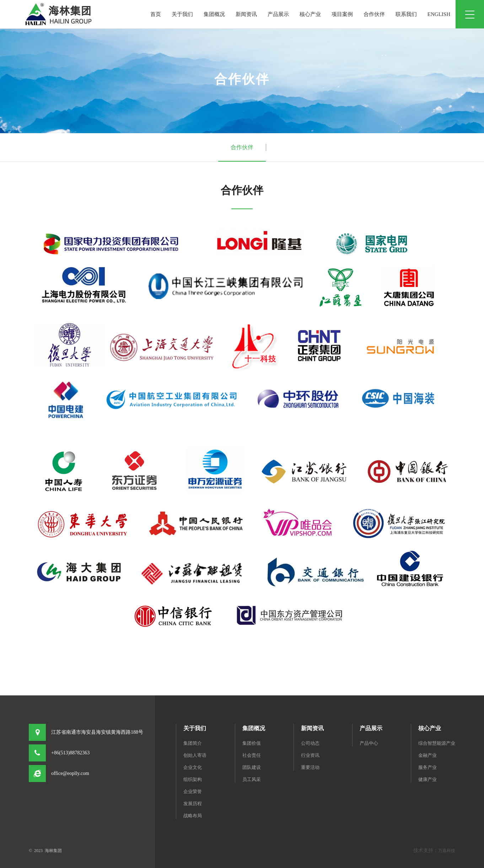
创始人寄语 (195, 755)
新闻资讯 (246, 14)
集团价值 (252, 743)
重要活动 (310, 767)
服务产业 (427, 767)
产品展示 (278, 14)
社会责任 (252, 755)
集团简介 (193, 743)
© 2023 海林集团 (45, 851)
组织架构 (193, 779)
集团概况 (214, 14)
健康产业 (427, 779)
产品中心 (369, 743)
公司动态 (310, 743)
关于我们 (182, 14)
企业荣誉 (193, 791)
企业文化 (193, 767)
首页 (156, 14)
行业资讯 (310, 755)
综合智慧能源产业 (437, 743)
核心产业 (310, 14)
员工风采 (252, 779)
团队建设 (252, 767)
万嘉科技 (447, 851)
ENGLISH (439, 14)
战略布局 (193, 816)
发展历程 (193, 804)
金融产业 (427, 755)
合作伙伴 (374, 14)
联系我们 (406, 14)
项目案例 (342, 14)
